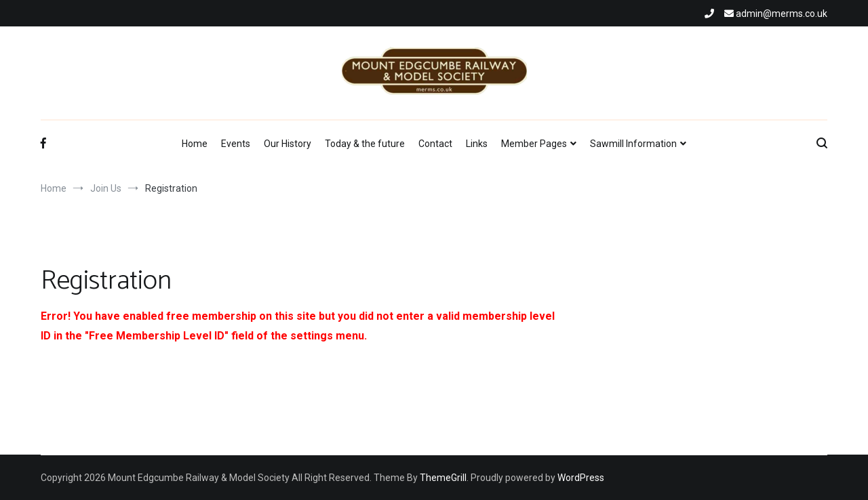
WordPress (581, 478)
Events (236, 144)
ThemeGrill (443, 478)
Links (477, 144)
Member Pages (534, 144)
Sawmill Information (633, 144)
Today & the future (365, 144)
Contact (435, 144)
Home (195, 144)
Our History (288, 144)
